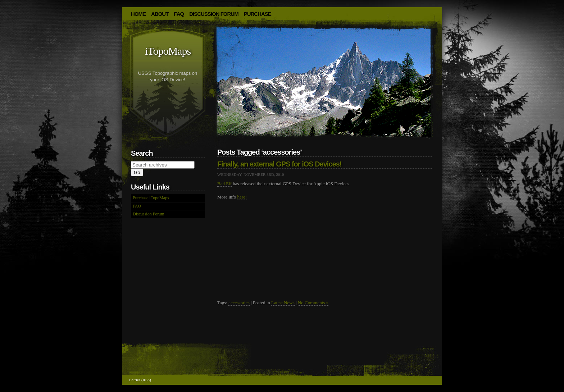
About (160, 14)
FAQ (179, 14)
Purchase (258, 14)
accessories (239, 303)
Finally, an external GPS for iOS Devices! (279, 164)
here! (242, 197)
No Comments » (313, 303)
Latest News (283, 303)
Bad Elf (224, 184)
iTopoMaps (168, 51)
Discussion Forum (214, 14)
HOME (138, 14)
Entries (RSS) (140, 380)
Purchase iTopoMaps (151, 198)
